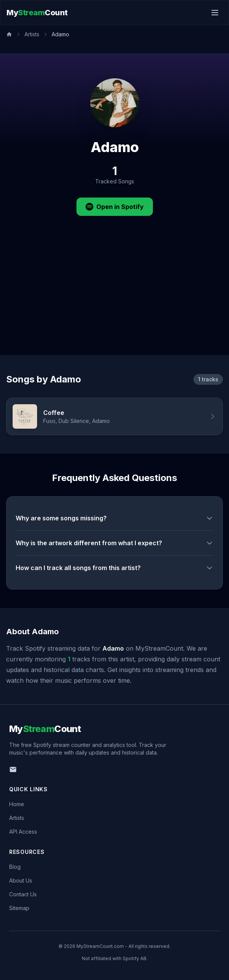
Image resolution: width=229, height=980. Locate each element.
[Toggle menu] (215, 13)
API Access (23, 832)
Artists (32, 34)
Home (17, 804)
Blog (15, 867)
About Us (21, 880)
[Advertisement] (115, 298)
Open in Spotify (115, 207)
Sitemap (19, 908)
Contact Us (23, 894)
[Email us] (13, 769)
